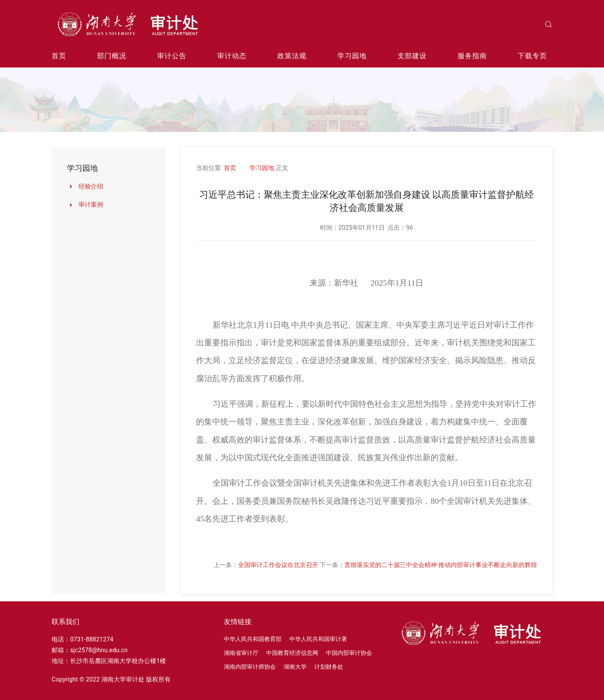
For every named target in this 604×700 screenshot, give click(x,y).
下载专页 (532, 56)
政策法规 (292, 56)
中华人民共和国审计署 (318, 639)
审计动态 (232, 56)
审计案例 (91, 204)
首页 (59, 56)
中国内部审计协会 (349, 653)
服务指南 (472, 56)
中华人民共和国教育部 (253, 639)
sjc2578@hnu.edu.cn (99, 650)
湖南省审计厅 (241, 653)
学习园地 (352, 56)
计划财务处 (329, 667)
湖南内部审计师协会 (250, 667)
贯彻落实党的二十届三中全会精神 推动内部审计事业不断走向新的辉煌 (441, 565)
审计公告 (172, 56)
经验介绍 (91, 186)
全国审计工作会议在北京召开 (278, 565)
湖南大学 (295, 667)
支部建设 (412, 56)
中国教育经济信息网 (292, 653)
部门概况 (112, 56)
